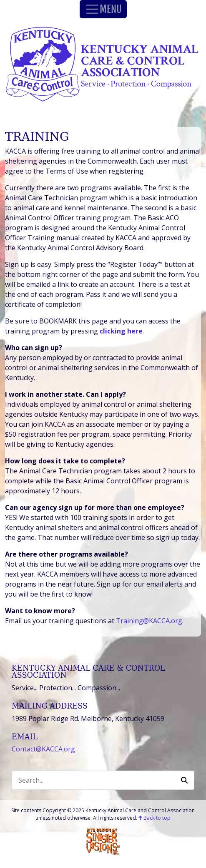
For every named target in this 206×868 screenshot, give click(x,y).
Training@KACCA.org (149, 621)
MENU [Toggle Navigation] (103, 9)
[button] (184, 780)
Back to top (154, 818)
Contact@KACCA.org (43, 749)
